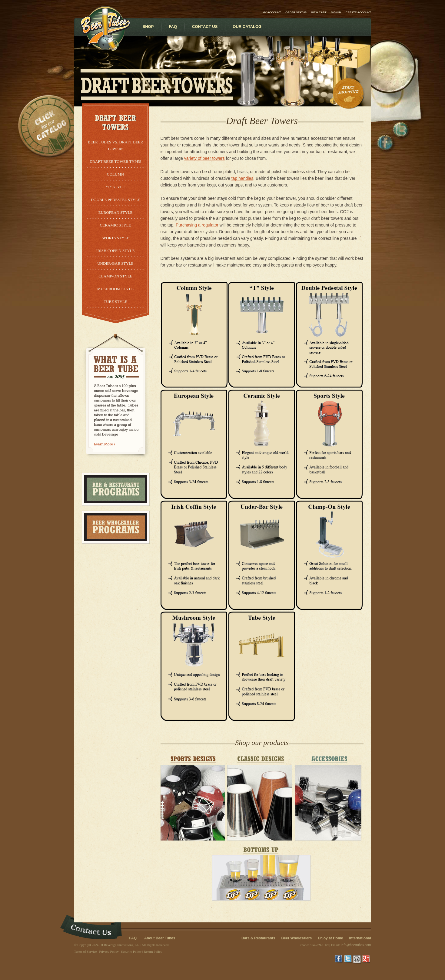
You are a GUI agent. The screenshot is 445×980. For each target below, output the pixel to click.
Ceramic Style (116, 225)
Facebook (339, 959)
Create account (358, 12)
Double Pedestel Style (116, 200)
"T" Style (115, 187)
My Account (272, 12)
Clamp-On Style (115, 276)
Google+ (367, 959)
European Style (115, 212)
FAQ (133, 938)
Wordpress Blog (357, 959)
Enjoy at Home (330, 938)
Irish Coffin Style (115, 251)
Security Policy (131, 951)
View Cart (319, 12)
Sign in (336, 12)
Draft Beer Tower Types (116, 161)
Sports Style (116, 238)
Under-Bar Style (115, 263)
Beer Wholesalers (296, 938)
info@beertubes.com (356, 945)
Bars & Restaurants (258, 938)
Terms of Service (86, 951)
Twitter (348, 959)
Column (115, 174)
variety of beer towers (204, 158)
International (360, 938)
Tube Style (115, 302)
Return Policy (153, 951)
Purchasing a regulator (197, 225)
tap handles (242, 178)
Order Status (296, 12)
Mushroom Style (115, 289)
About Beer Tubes (160, 938)
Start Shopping (349, 94)
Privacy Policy (109, 951)
